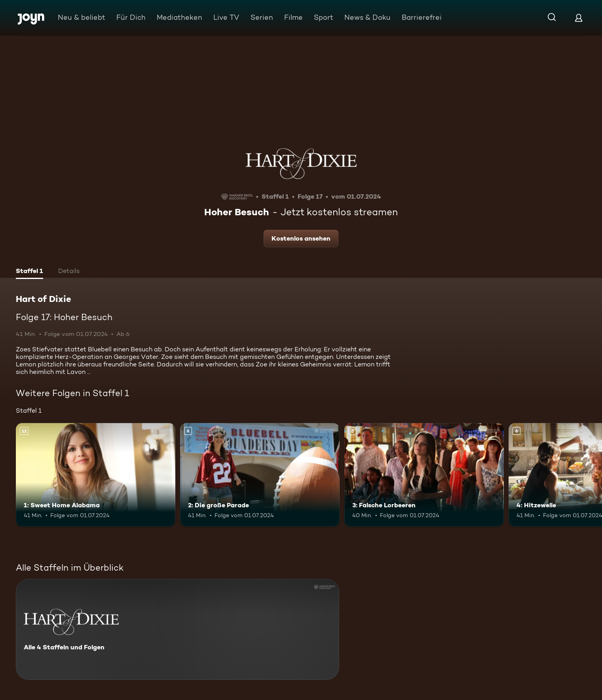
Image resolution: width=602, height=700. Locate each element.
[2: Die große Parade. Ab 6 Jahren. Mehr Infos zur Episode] (260, 475)
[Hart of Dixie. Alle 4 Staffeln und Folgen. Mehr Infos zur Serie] (178, 629)
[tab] (29, 272)
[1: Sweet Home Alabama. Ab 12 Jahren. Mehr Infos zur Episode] (96, 475)
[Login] (579, 18)
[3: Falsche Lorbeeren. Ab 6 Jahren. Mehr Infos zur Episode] (424, 475)
